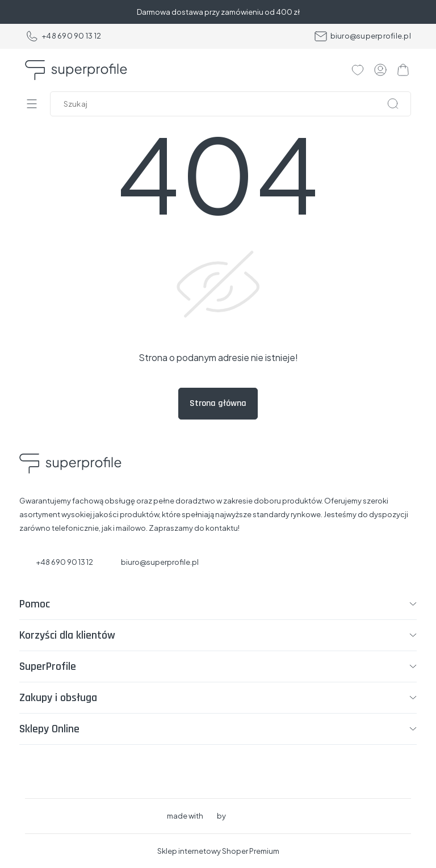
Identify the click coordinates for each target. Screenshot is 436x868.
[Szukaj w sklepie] (233, 104)
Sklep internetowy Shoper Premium (218, 851)
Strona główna (218, 403)
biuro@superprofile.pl (362, 36)
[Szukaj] (393, 104)
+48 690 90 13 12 (63, 36)
